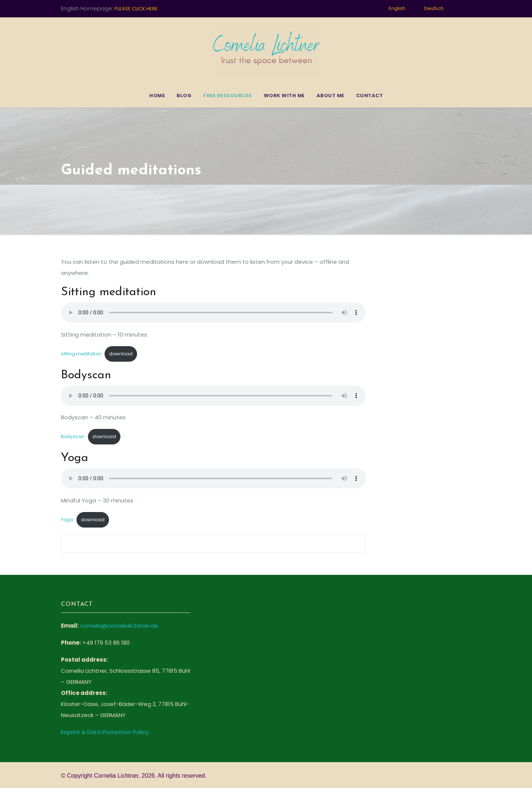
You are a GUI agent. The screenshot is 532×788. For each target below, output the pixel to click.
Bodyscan (73, 436)
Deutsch (434, 8)
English (397, 8)
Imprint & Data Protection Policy (105, 732)
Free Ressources (228, 95)
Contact (370, 95)
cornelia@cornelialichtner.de (119, 626)
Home (157, 95)
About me (330, 95)
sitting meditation (81, 354)
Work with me (284, 95)
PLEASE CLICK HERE (136, 9)
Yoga (67, 520)
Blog (184, 95)
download (121, 354)
